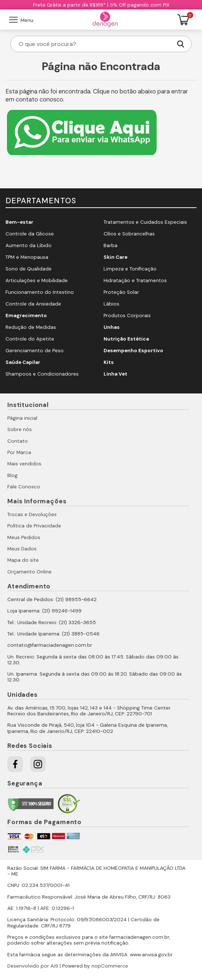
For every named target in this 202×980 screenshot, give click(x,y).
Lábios (111, 304)
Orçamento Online (29, 572)
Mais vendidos (24, 464)
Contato (18, 441)
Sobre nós (20, 429)
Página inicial (22, 418)
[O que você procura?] (95, 44)
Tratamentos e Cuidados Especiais (145, 222)
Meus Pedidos (24, 537)
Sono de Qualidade (29, 269)
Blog (12, 475)
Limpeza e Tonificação (130, 269)
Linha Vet (115, 374)
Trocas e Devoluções (32, 514)
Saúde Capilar (23, 362)
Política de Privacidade (34, 526)
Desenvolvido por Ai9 (33, 966)
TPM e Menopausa (27, 257)
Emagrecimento (26, 316)
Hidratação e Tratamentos (135, 280)
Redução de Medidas (31, 327)
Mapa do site (23, 560)
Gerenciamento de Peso (35, 351)
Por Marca (19, 452)
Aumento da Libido (29, 245)
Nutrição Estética (126, 339)
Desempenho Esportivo (133, 351)
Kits (109, 362)
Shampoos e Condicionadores (42, 374)
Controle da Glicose (30, 234)
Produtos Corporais (127, 316)
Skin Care (115, 257)
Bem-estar (19, 222)
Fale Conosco (24, 487)
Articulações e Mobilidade (37, 280)
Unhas (112, 327)
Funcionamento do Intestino (40, 292)
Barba (111, 245)
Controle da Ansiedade (33, 304)
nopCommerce (110, 966)
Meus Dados (22, 549)
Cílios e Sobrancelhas (129, 234)
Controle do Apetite (30, 339)
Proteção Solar (121, 292)
